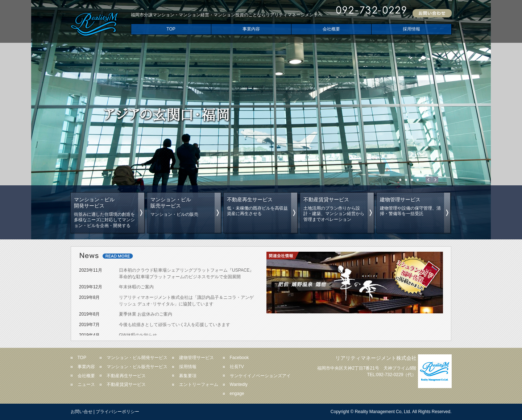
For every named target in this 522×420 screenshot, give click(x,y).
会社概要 (331, 29)
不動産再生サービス (126, 376)
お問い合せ (82, 412)
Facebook (239, 358)
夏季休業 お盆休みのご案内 (146, 314)
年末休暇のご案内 (136, 287)
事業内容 (251, 29)
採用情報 (411, 29)
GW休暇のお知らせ (138, 335)
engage (237, 394)
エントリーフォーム (199, 384)
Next (435, 180)
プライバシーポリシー (117, 412)
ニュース (86, 384)
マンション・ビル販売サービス (137, 367)
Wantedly (239, 384)
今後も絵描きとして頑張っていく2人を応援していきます (175, 325)
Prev (429, 180)
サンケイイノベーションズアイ (260, 376)
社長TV (237, 367)
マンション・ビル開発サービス (137, 358)
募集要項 (188, 376)
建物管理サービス (196, 358)
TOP (171, 29)
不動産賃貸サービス (126, 384)
